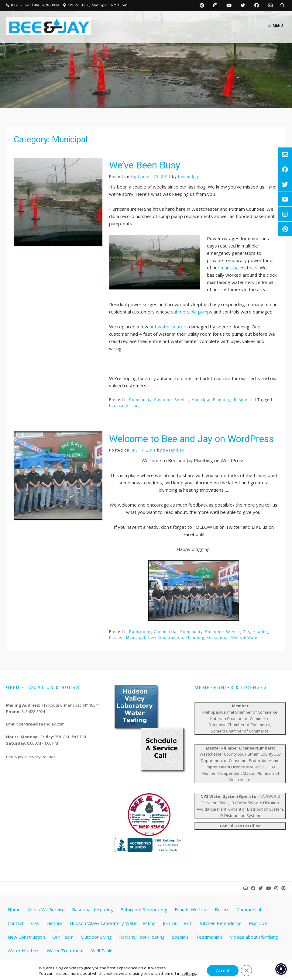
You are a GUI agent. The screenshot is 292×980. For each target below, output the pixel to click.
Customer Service (172, 400)
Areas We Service (46, 909)
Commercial (166, 632)
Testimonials (209, 937)
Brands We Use (191, 909)
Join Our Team (178, 923)
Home (14, 909)
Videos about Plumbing (254, 937)
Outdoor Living (96, 937)
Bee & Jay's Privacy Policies (31, 757)
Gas (246, 632)
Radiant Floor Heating (142, 937)
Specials (180, 937)
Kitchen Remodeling (221, 923)
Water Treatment (65, 951)
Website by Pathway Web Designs (148, 970)
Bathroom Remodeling (144, 909)
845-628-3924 (33, 712)
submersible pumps (192, 312)
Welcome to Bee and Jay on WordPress (191, 439)
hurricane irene (124, 405)
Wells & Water (245, 637)
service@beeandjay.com (42, 724)
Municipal (201, 400)
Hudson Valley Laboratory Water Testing (113, 923)
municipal (230, 268)
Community (140, 400)
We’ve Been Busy (145, 165)
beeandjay (189, 177)
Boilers (222, 909)
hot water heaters (169, 327)
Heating (260, 632)
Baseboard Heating (93, 909)
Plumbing (222, 400)
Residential (245, 400)
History (54, 923)
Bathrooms (140, 632)
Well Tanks (102, 951)
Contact (16, 923)
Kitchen (116, 637)
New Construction (165, 637)
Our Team (63, 937)
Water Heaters (24, 951)
